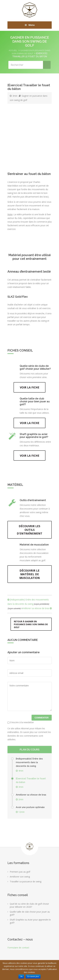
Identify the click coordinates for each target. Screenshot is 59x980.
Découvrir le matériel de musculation (29, 576)
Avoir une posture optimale (31, 809)
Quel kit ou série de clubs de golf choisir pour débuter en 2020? (29, 907)
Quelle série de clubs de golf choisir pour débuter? (35, 367)
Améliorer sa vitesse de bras (30, 610)
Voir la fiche (30, 388)
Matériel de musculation (34, 546)
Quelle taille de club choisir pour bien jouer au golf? (35, 402)
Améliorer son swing (20, 878)
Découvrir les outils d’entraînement (29, 531)
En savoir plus (33, 976)
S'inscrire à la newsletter (21, 724)
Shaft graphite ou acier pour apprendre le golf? (34, 436)
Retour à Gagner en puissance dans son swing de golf (29, 626)
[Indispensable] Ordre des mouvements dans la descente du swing (30, 764)
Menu (29, 25)
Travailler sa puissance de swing (26, 883)
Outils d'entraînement (33, 501)
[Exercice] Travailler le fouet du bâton (31, 782)
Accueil (13, 50)
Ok (21, 976)
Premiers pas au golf (20, 874)
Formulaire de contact (18, 949)
